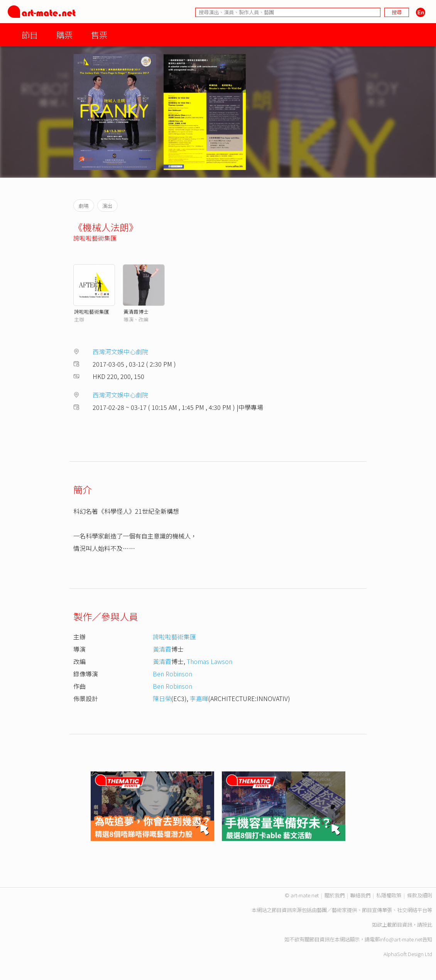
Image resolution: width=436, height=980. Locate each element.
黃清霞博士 (136, 312)
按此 (427, 925)
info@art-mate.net (401, 939)
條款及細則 (420, 895)
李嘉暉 (199, 698)
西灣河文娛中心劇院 (120, 352)
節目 (30, 35)
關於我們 (335, 895)
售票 (99, 35)
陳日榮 (162, 698)
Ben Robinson (172, 674)
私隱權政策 (389, 895)
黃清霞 (162, 649)
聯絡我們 (360, 895)
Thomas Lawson (210, 661)
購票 (64, 35)
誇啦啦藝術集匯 (95, 238)
